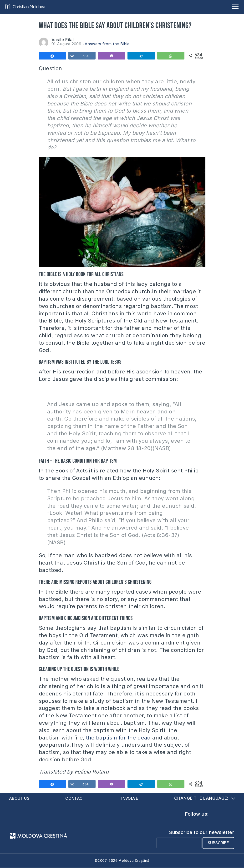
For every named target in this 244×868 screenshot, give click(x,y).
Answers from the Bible (107, 44)
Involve (130, 798)
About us (19, 798)
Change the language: (205, 798)
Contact (76, 798)
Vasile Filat (63, 40)
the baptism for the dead (118, 738)
